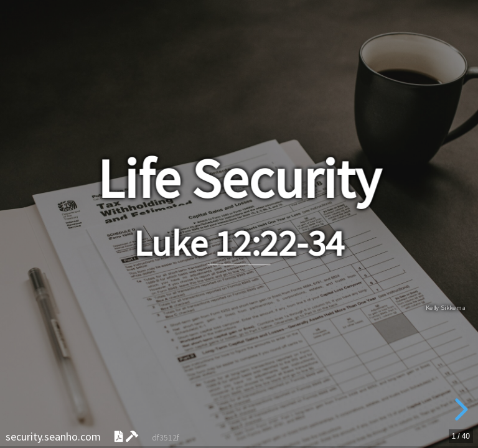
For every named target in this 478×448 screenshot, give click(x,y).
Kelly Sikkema (446, 308)
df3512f (166, 438)
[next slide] (459, 409)
